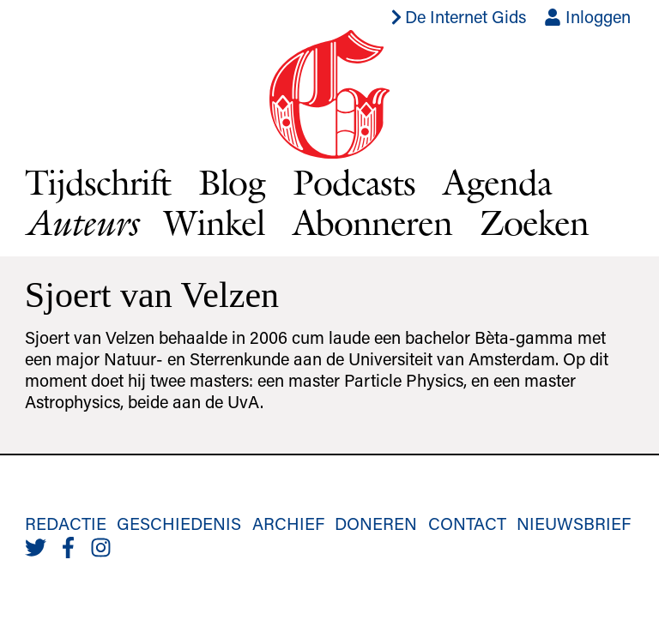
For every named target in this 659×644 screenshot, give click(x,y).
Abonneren (373, 222)
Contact (467, 523)
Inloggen (587, 16)
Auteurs (81, 223)
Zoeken (534, 222)
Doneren (376, 523)
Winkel (215, 222)
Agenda (497, 182)
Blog (232, 182)
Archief (288, 523)
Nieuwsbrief (574, 523)
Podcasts (354, 182)
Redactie (66, 523)
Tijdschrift (98, 182)
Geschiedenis (179, 523)
